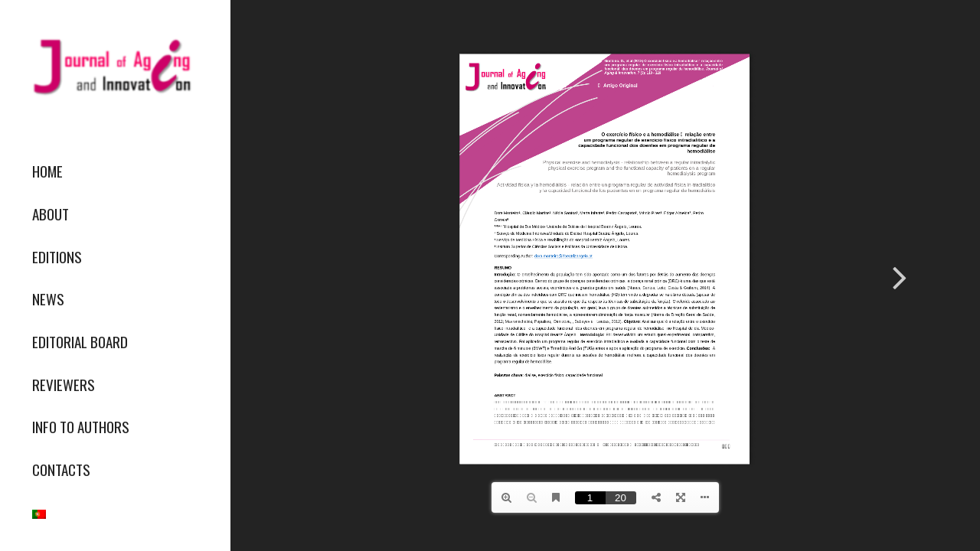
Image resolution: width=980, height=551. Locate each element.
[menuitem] (115, 171)
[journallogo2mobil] (115, 67)
